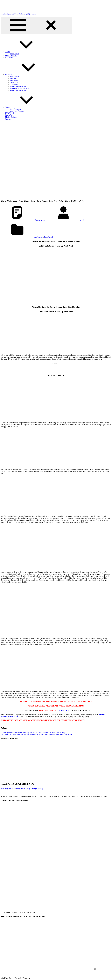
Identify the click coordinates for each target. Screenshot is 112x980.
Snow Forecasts (15, 109)
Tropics (8, 119)
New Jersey (14, 80)
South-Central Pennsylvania (19, 88)
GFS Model (9, 58)
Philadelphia (14, 84)
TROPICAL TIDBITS (47, 710)
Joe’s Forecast (15, 76)
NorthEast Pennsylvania (18, 90)
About (24, 52)
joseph (82, 220)
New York (13, 78)
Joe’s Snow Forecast (17, 111)
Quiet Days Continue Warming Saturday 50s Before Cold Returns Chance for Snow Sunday (33, 732)
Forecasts (25, 74)
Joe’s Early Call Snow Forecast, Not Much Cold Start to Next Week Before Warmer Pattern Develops (36, 734)
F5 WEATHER (64, 710)
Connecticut (14, 82)
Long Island (49, 237)
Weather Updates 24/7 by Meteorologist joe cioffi (18, 14)
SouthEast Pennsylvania (18, 86)
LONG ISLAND (11, 56)
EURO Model (10, 113)
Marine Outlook (11, 117)
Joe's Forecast (39, 237)
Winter (24, 107)
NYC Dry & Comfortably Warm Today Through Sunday (22, 788)
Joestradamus (14, 54)
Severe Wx (9, 115)
